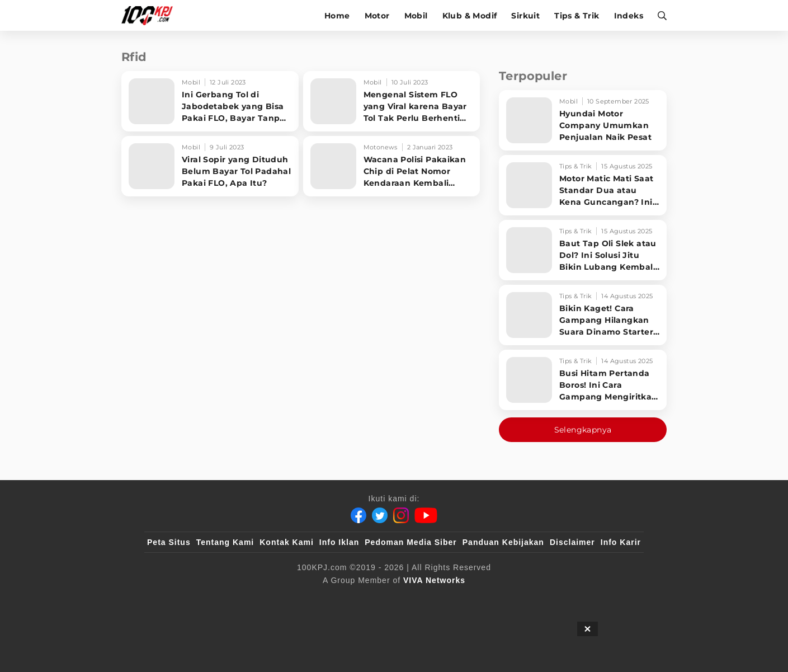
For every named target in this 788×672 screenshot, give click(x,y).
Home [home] (337, 16)
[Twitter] (380, 515)
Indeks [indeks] (629, 16)
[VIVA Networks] (434, 580)
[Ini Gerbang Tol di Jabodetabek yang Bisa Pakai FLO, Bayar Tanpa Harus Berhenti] (210, 101)
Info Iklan (339, 542)
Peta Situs (169, 542)
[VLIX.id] (327, 599)
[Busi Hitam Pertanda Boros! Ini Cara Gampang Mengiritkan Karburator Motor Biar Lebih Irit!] (583, 380)
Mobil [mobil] (416, 16)
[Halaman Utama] (151, 15)
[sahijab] (276, 599)
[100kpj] (230, 599)
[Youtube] (426, 515)
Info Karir (621, 542)
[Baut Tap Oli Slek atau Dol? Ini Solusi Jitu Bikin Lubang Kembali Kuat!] (583, 250)
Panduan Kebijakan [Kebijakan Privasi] (503, 542)
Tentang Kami (225, 542)
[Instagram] (401, 515)
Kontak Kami (287, 542)
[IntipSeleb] (556, 599)
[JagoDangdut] (615, 599)
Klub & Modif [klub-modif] (470, 16)
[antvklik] (502, 599)
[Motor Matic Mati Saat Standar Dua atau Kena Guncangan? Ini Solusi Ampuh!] (583, 185)
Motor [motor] (377, 16)
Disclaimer (572, 542)
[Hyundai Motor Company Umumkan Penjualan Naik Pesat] (583, 120)
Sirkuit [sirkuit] (525, 16)
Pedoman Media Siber (410, 542)
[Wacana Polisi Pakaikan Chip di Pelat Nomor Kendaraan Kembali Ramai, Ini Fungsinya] (392, 166)
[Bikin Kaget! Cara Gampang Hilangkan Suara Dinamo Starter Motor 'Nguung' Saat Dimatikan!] (583, 315)
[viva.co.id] (178, 599)
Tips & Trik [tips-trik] (577, 16)
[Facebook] (358, 515)
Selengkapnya (583, 430)
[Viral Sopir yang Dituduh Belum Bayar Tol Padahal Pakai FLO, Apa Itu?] (210, 166)
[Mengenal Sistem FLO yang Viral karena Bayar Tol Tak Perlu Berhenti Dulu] (392, 101)
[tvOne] (416, 599)
